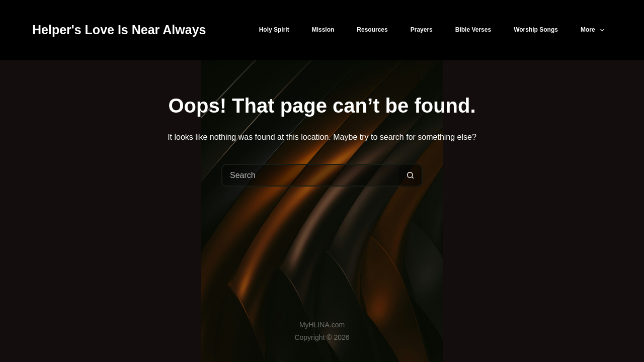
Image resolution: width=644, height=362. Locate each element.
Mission (323, 30)
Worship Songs (536, 30)
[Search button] (410, 175)
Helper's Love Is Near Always (119, 30)
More (594, 30)
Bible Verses (473, 30)
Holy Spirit (274, 30)
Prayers (422, 30)
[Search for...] (311, 175)
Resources (372, 30)
